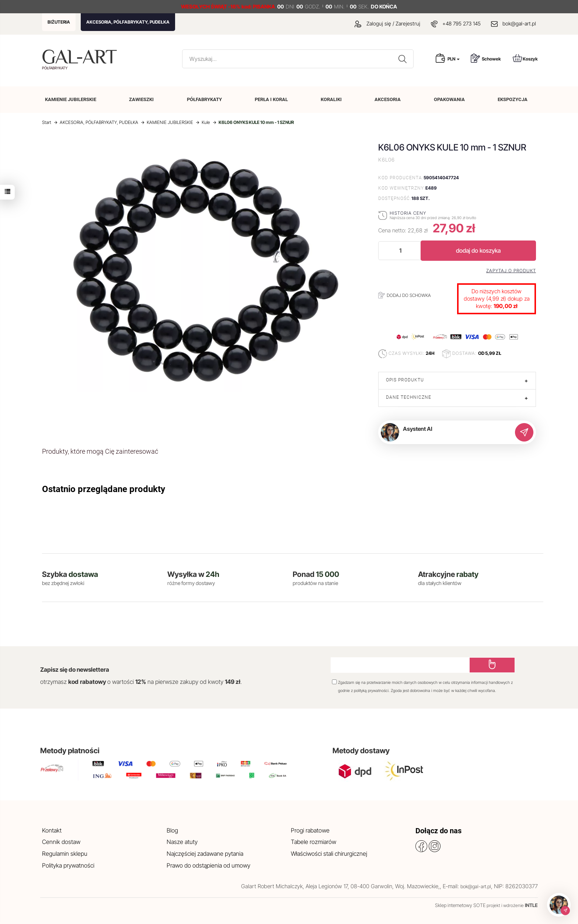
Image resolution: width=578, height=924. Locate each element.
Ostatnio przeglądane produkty (104, 489)
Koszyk (525, 58)
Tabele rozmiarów (314, 842)
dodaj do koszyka (478, 250)
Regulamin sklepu (65, 854)
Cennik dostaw (61, 842)
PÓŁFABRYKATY (204, 99)
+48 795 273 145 (462, 23)
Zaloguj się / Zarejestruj (387, 23)
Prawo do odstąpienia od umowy (208, 865)
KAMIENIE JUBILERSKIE (71, 99)
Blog (172, 830)
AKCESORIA (388, 99)
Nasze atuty (182, 842)
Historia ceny (408, 213)
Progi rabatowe (310, 830)
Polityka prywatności (68, 865)
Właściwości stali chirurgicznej (329, 854)
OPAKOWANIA (449, 99)
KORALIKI (331, 99)
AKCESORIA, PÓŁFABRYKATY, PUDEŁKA (128, 22)
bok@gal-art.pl (519, 23)
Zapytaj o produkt (511, 271)
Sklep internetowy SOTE (460, 905)
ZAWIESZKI (141, 99)
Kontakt (52, 830)
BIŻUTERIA (59, 22)
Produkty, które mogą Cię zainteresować (100, 451)
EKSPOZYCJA (513, 99)
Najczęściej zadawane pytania (205, 854)
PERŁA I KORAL (271, 99)
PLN (454, 59)
